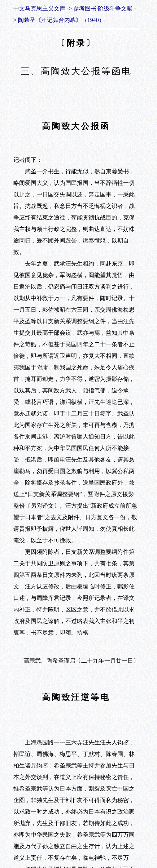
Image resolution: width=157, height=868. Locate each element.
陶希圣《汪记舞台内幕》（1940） (61, 20)
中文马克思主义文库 (39, 8)
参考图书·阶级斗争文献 (103, 8)
